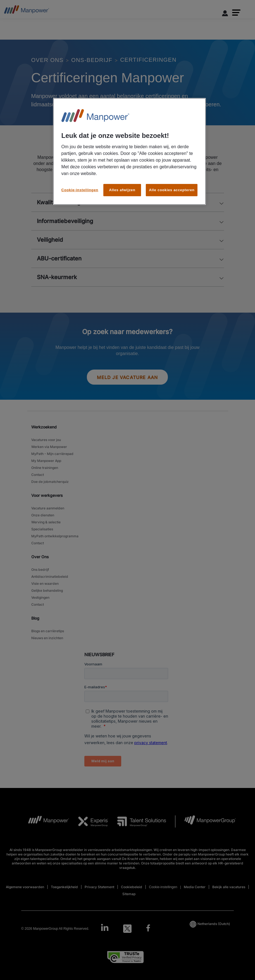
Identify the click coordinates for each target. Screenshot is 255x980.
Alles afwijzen (122, 190)
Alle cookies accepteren (172, 190)
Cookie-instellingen (80, 190)
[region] (130, 151)
